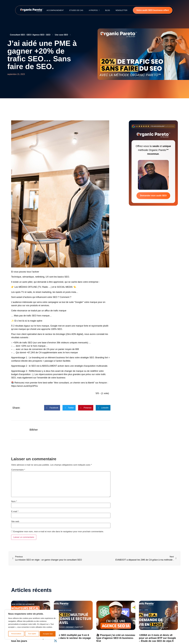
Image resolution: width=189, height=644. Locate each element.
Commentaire (18, 470)
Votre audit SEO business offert (153, 10)
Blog (108, 10)
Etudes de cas (76, 10)
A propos (94, 10)
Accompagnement (55, 10)
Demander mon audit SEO (153, 196)
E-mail (15, 511)
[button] (52, 408)
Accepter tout (48, 634)
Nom (14, 501)
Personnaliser (16, 634)
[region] (32, 625)
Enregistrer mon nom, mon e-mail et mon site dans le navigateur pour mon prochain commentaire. (59, 532)
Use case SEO (63, 35)
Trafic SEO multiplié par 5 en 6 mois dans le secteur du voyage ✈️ (72, 638)
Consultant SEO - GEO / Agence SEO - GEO (31, 35)
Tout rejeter (32, 634)
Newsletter (121, 10)
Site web (15, 521)
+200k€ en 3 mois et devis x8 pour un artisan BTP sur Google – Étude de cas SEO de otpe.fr (157, 638)
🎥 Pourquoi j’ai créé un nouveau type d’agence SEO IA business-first (116, 638)
